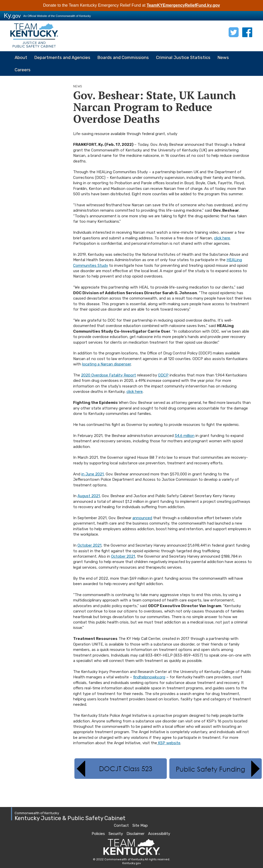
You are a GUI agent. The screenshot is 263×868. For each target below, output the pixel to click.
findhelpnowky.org (149, 677)
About (21, 57)
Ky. (12, 16)
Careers (23, 70)
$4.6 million (185, 436)
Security (116, 834)
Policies (98, 834)
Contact (121, 825)
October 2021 (89, 545)
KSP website (169, 743)
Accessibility (159, 834)
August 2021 (89, 496)
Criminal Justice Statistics (183, 57)
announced (142, 518)
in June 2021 (92, 474)
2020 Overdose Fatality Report (109, 375)
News (223, 57)
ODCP (163, 375)
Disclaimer (135, 834)
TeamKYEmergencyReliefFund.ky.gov (183, 5)
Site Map (140, 825)
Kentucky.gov (132, 863)
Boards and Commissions (123, 57)
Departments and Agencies (62, 57)
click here (222, 238)
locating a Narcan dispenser (106, 364)
